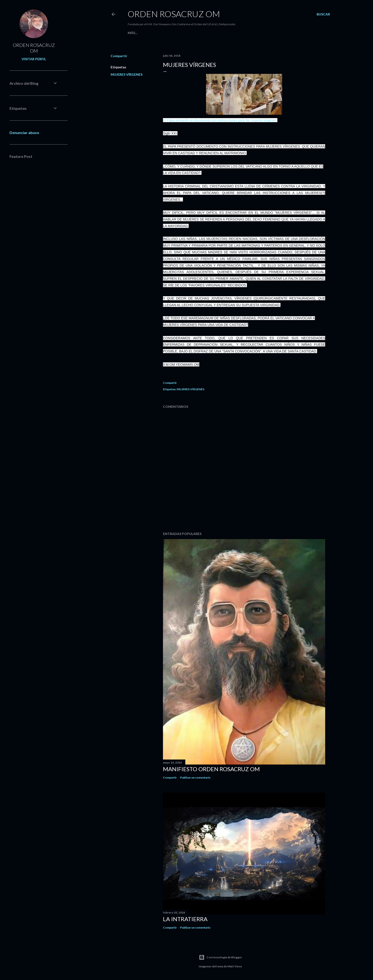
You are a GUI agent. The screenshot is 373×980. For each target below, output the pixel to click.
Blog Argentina (180, 33)
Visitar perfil (34, 59)
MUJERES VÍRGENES (127, 74)
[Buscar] (323, 14)
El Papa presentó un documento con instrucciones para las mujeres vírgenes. (220, 120)
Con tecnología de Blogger (220, 957)
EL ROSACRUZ (152, 33)
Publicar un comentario (195, 777)
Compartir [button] (119, 56)
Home (133, 33)
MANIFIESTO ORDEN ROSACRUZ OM (211, 769)
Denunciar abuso (24, 132)
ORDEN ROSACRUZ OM (34, 48)
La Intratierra (185, 919)
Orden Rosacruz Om (174, 14)
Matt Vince (235, 966)
